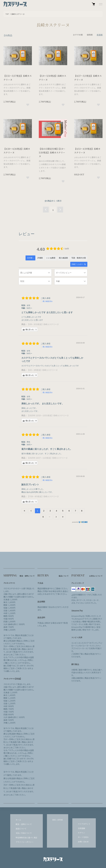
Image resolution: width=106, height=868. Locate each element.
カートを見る (83, 837)
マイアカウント (84, 824)
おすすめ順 (78, 35)
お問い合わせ (83, 842)
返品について (21, 829)
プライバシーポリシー (25, 842)
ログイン (81, 833)
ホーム (18, 820)
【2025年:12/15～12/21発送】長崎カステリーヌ (48, 415)
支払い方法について (24, 833)
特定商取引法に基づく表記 (26, 837)
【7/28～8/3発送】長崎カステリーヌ (43, 496)
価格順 (90, 35)
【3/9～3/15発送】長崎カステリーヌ (43, 324)
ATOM (60, 820)
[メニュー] (100, 4)
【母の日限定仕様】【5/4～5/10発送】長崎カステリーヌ (52, 153)
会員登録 (81, 828)
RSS (54, 820)
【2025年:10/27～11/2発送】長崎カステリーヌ (47, 458)
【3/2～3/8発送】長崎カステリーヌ (42, 370)
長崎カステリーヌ (18, 14)
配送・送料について (24, 824)
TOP (7, 14)
